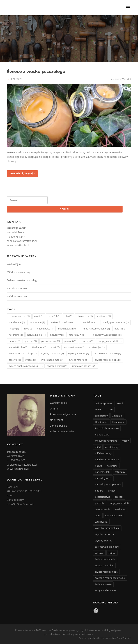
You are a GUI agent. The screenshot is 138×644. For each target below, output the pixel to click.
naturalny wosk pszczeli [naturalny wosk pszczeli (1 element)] (108, 335)
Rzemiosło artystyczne (63, 414)
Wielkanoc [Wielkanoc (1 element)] (39, 348)
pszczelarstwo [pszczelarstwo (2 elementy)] (51, 341)
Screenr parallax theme (92, 638)
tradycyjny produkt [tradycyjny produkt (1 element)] (109, 341)
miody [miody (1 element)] (14, 329)
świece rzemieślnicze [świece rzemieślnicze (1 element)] (108, 360)
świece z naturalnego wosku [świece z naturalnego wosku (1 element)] (26, 366)
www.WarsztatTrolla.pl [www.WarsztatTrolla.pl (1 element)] (23, 354)
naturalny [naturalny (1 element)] (57, 335)
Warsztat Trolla (59, 403)
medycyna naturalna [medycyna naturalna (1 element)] (116, 322)
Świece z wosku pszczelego (36, 72)
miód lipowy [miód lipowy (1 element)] (45, 329)
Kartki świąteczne (17, 288)
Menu (128, 8)
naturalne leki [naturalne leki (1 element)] (36, 335)
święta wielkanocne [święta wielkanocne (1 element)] (84, 366)
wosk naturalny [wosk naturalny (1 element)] (74, 348)
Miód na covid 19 (17, 297)
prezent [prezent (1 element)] (31, 341)
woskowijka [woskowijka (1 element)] (97, 348)
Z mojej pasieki (59, 426)
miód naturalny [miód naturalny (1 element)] (68, 329)
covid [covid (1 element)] (39, 316)
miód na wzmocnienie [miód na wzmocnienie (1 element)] (96, 329)
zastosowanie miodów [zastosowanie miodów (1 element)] (107, 354)
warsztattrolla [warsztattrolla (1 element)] (18, 348)
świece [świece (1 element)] (31, 360)
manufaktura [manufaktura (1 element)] (90, 322)
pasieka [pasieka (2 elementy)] (15, 341)
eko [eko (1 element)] (68, 316)
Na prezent (56, 420)
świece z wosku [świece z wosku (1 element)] (57, 366)
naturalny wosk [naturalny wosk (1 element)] (78, 335)
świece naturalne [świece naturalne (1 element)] (80, 360)
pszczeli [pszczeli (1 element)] (70, 341)
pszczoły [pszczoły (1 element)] (87, 341)
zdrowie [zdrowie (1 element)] (15, 360)
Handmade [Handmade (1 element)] (37, 322)
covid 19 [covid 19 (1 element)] (54, 316)
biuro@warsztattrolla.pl (23, 241)
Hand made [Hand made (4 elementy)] (17, 322)
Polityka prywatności (62, 432)
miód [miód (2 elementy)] (28, 329)
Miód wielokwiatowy (19, 272)
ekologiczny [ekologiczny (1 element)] (85, 316)
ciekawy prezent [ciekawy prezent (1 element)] (19, 316)
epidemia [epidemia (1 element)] (104, 316)
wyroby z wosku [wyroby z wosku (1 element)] (79, 354)
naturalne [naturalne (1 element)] (16, 335)
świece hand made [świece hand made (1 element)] (52, 360)
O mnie (54, 409)
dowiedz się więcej (22, 174)
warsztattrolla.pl (19, 245)
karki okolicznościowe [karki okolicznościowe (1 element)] (63, 322)
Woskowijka (14, 264)
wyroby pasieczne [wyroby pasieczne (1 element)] (52, 354)
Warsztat (126, 79)
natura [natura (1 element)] (120, 329)
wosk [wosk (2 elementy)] (55, 348)
